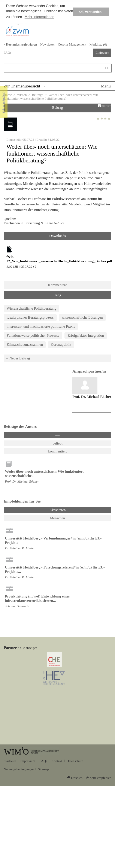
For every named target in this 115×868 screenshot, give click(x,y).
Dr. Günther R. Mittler (20, 548)
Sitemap (43, 769)
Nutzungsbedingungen (19, 769)
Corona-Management (72, 44)
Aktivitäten (69, 510)
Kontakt (57, 761)
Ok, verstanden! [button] (91, 12)
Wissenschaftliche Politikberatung (31, 308)
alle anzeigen (29, 648)
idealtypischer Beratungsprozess (30, 317)
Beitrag (57, 108)
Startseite (10, 761)
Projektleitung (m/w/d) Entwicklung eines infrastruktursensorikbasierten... (37, 598)
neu (57, 435)
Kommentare (57, 285)
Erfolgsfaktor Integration (86, 335)
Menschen (58, 518)
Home (8, 95)
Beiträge (38, 95)
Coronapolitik (61, 345)
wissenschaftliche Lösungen (82, 317)
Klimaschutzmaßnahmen (25, 345)
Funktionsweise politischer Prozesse (33, 335)
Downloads (57, 236)
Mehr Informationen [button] (40, 17)
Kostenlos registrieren (21, 44)
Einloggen (102, 53)
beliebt (57, 443)
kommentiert (57, 451)
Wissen (22, 95)
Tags (58, 295)
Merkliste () (98, 44)
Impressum (28, 761)
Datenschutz (75, 761)
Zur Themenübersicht (22, 86)
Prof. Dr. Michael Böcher (92, 397)
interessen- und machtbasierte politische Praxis (41, 326)
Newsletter (47, 44)
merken (106, 106)
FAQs (7, 53)
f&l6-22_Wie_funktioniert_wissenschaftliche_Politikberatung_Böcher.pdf (59, 259)
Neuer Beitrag (20, 358)
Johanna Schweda (17, 606)
